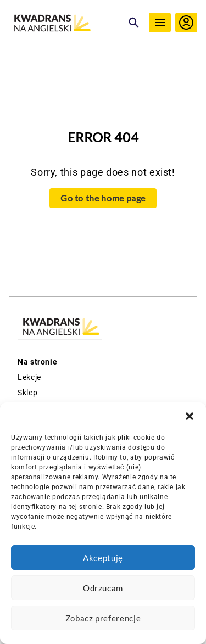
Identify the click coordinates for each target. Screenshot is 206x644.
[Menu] (160, 23)
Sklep (27, 393)
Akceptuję (103, 558)
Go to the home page (103, 198)
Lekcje (29, 377)
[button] (190, 416)
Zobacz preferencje (103, 618)
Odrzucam (103, 588)
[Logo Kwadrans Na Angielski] (66, 24)
